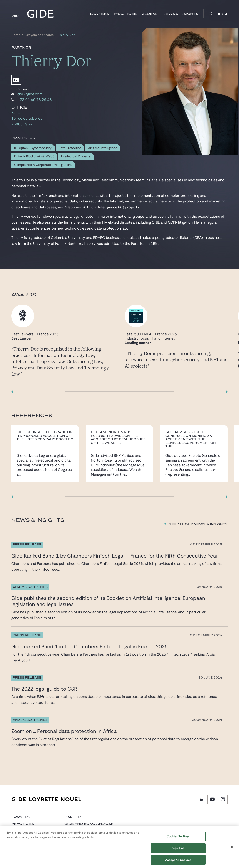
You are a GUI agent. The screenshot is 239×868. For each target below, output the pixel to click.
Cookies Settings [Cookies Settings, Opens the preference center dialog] (178, 839)
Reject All (178, 851)
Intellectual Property (76, 156)
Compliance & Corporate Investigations (43, 165)
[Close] (232, 850)
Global (150, 14)
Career (73, 817)
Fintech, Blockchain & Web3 (34, 156)
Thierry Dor (66, 35)
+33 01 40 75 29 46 (32, 100)
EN (222, 14)
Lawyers (99, 14)
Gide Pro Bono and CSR (89, 824)
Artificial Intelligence (103, 148)
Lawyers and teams (39, 35)
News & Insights (180, 14)
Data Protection (70, 148)
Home (16, 35)
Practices (125, 14)
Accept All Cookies (178, 862)
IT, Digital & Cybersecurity (33, 148)
